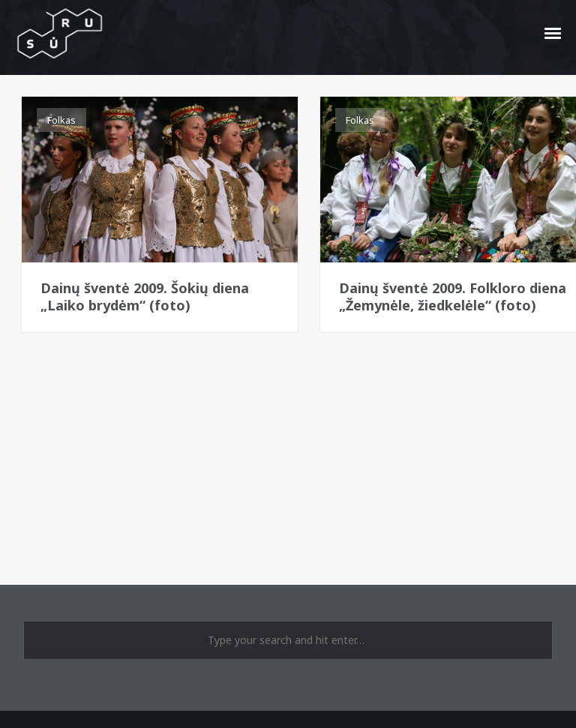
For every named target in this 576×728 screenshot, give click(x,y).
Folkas (61, 120)
